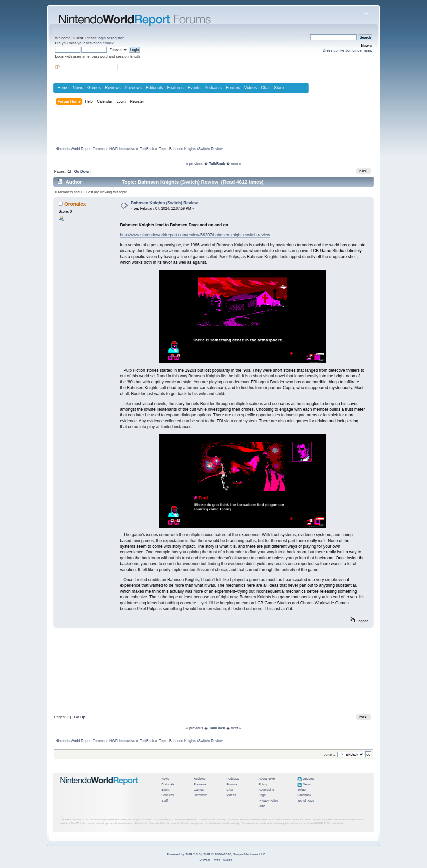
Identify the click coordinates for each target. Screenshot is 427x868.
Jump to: (330, 754)
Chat (265, 88)
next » (236, 164)
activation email (99, 43)
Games (94, 88)
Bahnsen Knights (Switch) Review (164, 203)
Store (279, 88)
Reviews (113, 88)
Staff (165, 801)
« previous (194, 164)
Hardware (200, 795)
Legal (262, 795)
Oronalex (75, 204)
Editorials (154, 88)
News (78, 88)
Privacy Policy (268, 801)
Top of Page (306, 801)
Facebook (304, 795)
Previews (133, 88)
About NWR (267, 779)
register (117, 38)
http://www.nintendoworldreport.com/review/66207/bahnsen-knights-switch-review (195, 235)
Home (63, 88)
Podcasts (213, 88)
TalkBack (217, 164)
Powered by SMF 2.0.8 (184, 854)
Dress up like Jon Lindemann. (347, 50)
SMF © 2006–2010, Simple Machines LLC (234, 854)
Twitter (302, 790)
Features (175, 88)
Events (194, 88)
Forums (233, 88)
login (102, 38)
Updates (309, 779)
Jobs (262, 806)
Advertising (266, 790)
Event (165, 790)
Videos (251, 88)
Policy (263, 784)
